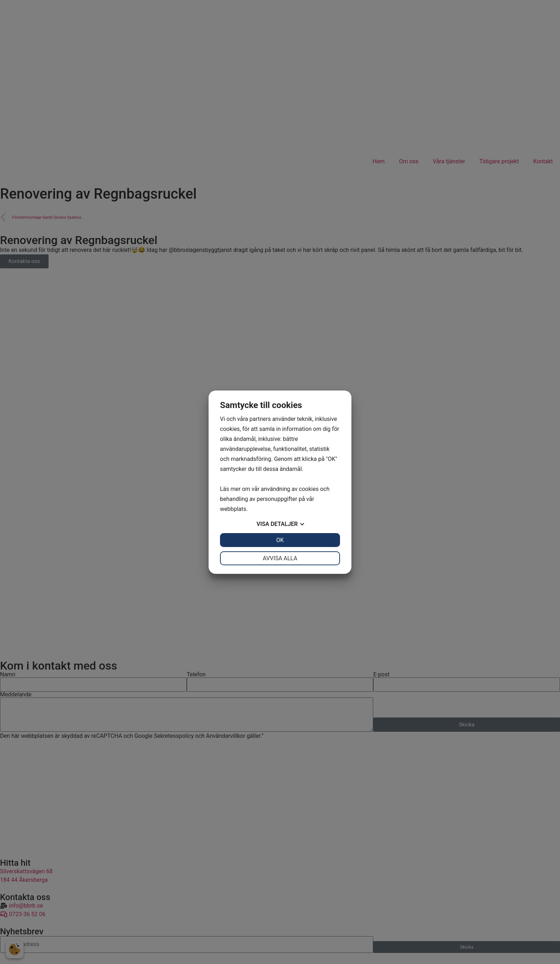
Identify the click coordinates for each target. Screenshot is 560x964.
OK (280, 540)
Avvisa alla (280, 558)
